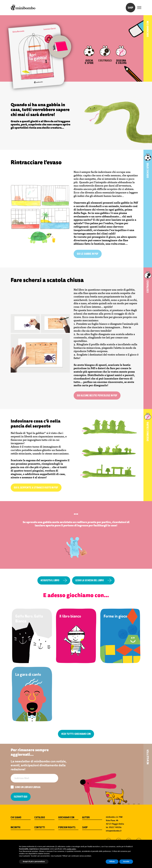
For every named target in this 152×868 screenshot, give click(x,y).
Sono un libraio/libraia (26, 787)
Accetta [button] (126, 861)
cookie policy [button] (71, 849)
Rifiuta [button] (112, 861)
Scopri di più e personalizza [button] (34, 861)
